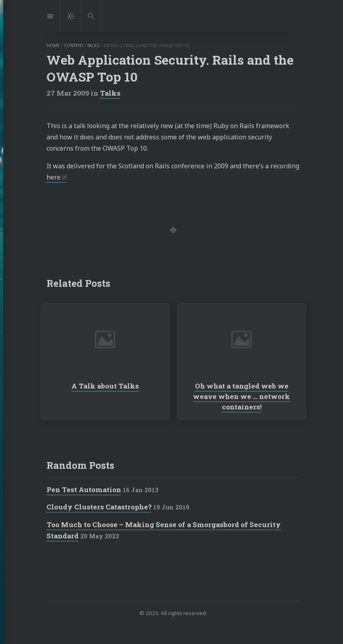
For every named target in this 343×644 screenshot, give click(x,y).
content (73, 45)
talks (93, 45)
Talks (110, 93)
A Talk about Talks (105, 386)
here (54, 177)
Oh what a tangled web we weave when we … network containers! (242, 396)
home (53, 45)
